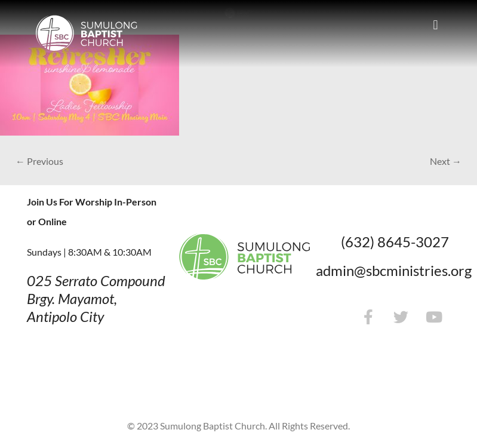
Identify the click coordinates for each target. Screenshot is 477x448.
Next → (446, 161)
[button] (436, 25)
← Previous (39, 161)
